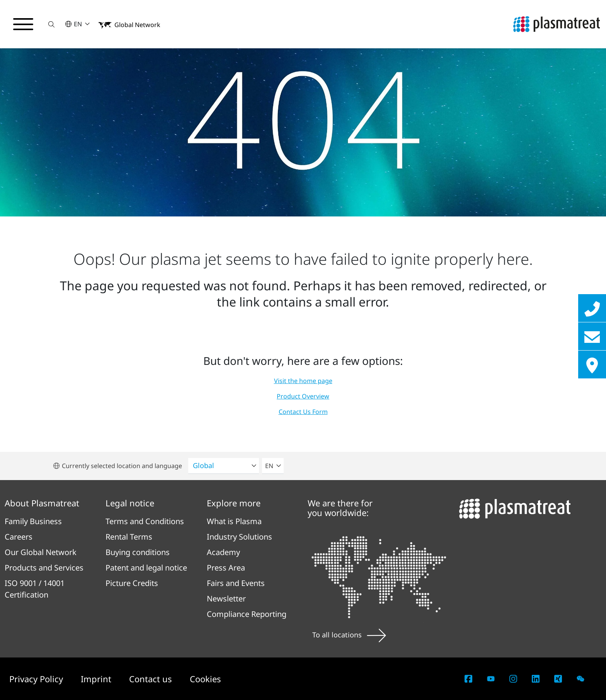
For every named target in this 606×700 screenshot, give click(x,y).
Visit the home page (303, 381)
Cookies (205, 679)
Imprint (97, 679)
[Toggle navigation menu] (23, 24)
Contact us (152, 679)
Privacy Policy (37, 679)
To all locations (349, 635)
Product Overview (303, 396)
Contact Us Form (303, 412)
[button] (51, 24)
